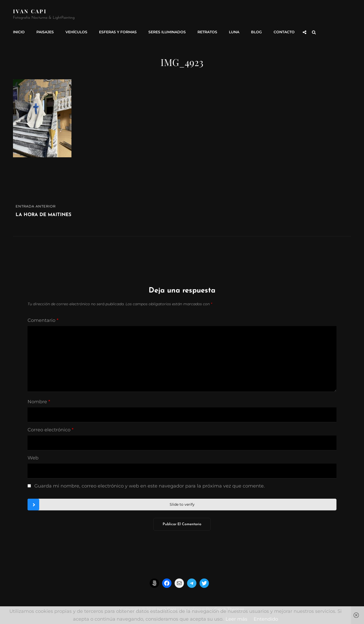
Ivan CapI (30, 11)
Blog (256, 32)
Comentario (43, 320)
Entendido (266, 619)
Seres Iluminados (167, 32)
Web (33, 458)
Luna (234, 32)
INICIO (19, 32)
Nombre (39, 402)
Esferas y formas (118, 32)
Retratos (207, 32)
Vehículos (76, 32)
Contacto (284, 32)
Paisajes (45, 32)
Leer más (236, 619)
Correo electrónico (51, 430)
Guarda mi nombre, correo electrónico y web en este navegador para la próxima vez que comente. (150, 486)
